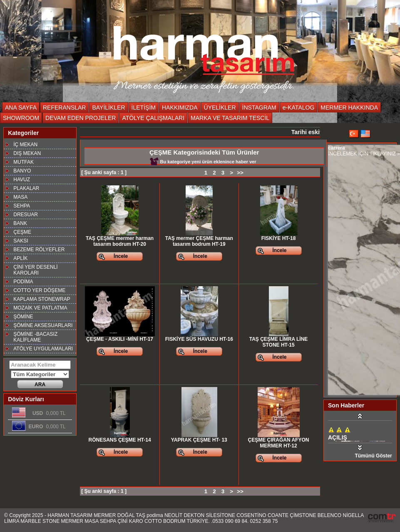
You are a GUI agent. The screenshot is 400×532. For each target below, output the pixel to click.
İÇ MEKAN (25, 145)
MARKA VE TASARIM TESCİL (230, 118)
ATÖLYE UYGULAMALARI (43, 349)
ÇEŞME (22, 232)
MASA (20, 197)
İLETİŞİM (144, 107)
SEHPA (22, 206)
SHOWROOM (21, 118)
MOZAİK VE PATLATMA (40, 308)
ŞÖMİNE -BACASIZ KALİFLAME (35, 337)
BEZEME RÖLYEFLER (39, 250)
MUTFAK (24, 162)
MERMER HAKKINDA (349, 107)
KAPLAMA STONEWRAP (42, 299)
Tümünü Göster (373, 456)
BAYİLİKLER (108, 107)
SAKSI (21, 241)
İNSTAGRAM (259, 107)
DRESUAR (26, 215)
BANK (20, 223)
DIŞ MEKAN (27, 153)
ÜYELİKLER (220, 107)
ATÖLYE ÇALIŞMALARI (153, 118)
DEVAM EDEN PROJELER (81, 118)
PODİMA (23, 282)
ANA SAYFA (21, 107)
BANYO (22, 171)
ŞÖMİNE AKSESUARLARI (43, 325)
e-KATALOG (299, 107)
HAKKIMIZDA (180, 107)
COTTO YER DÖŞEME (39, 290)
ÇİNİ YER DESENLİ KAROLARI (35, 270)
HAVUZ (22, 180)
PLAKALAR (26, 188)
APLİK (20, 258)
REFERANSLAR (64, 107)
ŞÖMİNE (23, 317)
